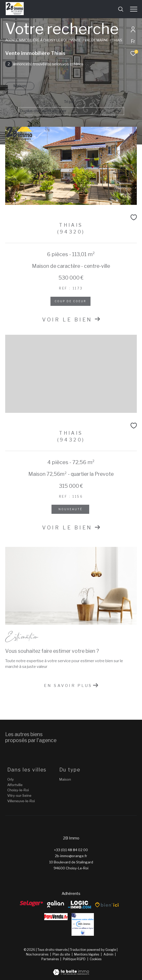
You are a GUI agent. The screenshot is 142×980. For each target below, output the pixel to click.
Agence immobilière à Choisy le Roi (36, 40)
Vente (75, 40)
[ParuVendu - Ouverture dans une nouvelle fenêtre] (56, 917)
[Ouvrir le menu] (134, 9)
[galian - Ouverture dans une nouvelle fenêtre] (56, 904)
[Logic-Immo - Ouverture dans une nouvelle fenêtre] (80, 905)
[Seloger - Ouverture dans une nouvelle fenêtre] (31, 903)
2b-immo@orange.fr (71, 856)
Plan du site (62, 954)
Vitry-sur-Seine (19, 795)
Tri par (69, 102)
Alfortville (15, 785)
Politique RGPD (74, 959)
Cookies (96, 959)
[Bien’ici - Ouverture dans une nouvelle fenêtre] (107, 905)
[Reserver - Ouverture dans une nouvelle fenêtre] (83, 924)
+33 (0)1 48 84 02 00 (71, 850)
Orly (11, 779)
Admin (109, 954)
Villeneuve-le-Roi (21, 801)
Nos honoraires (37, 954)
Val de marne (96, 40)
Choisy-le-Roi (18, 790)
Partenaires (50, 959)
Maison (20, 86)
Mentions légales (87, 954)
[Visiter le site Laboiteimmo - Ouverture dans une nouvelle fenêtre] (71, 969)
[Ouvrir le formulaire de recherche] (121, 9)
